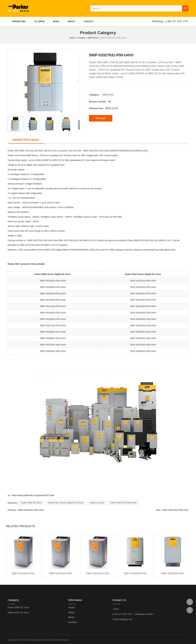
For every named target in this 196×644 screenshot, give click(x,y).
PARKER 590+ (19, 21)
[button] (77, 82)
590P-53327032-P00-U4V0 (175, 510)
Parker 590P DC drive (31, 503)
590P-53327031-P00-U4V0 (123, 503)
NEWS (56, 21)
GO (185, 8)
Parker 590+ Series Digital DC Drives (66, 503)
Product (81, 38)
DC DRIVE (40, 21)
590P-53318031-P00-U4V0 (31, 510)
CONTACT (89, 21)
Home (73, 38)
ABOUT (71, 21)
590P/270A (93, 38)
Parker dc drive (97, 503)
